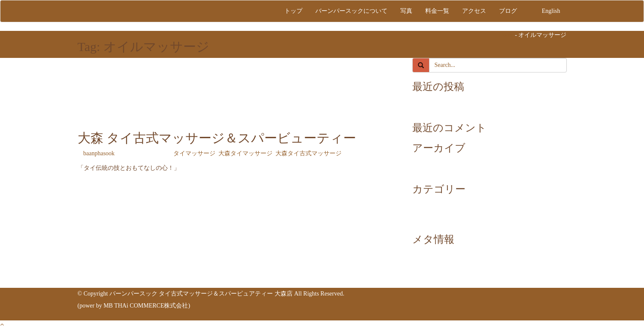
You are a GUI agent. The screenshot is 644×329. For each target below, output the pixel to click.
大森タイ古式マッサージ (308, 153)
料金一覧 (437, 11)
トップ (293, 11)
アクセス (474, 11)
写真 (406, 11)
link (434, 109)
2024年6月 (443, 171)
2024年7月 (443, 162)
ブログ (508, 11)
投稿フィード (447, 262)
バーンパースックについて (351, 11)
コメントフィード (454, 270)
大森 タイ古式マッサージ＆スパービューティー (217, 138)
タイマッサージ (194, 153)
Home (506, 35)
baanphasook (99, 153)
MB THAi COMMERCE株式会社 (146, 306)
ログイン (441, 253)
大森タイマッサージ (245, 153)
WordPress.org (447, 279)
